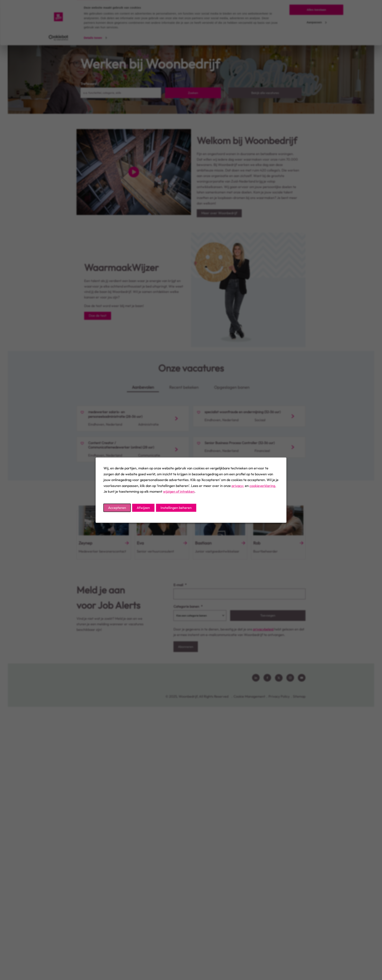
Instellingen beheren (176, 508)
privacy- (238, 486)
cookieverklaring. (263, 486)
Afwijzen (143, 508)
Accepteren (117, 508)
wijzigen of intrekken (179, 491)
